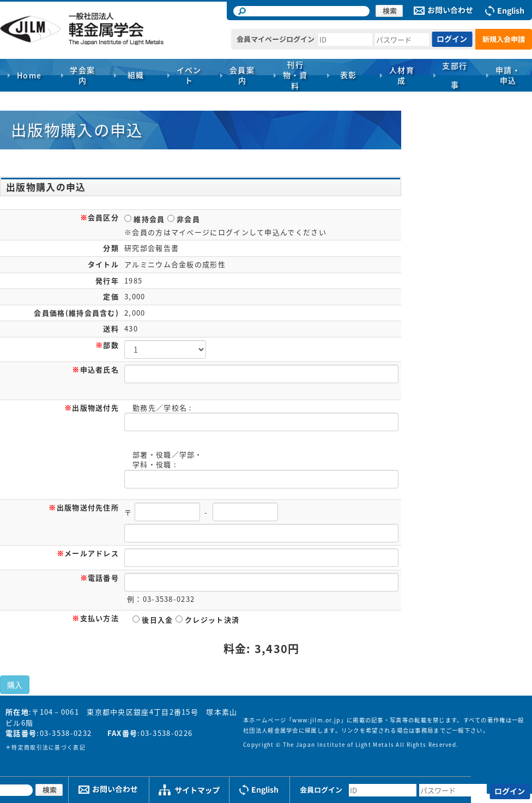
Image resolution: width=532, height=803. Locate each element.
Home (29, 75)
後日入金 (153, 620)
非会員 (184, 219)
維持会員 (145, 219)
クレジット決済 (207, 620)
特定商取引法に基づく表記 (49, 747)
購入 (15, 685)
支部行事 (455, 75)
